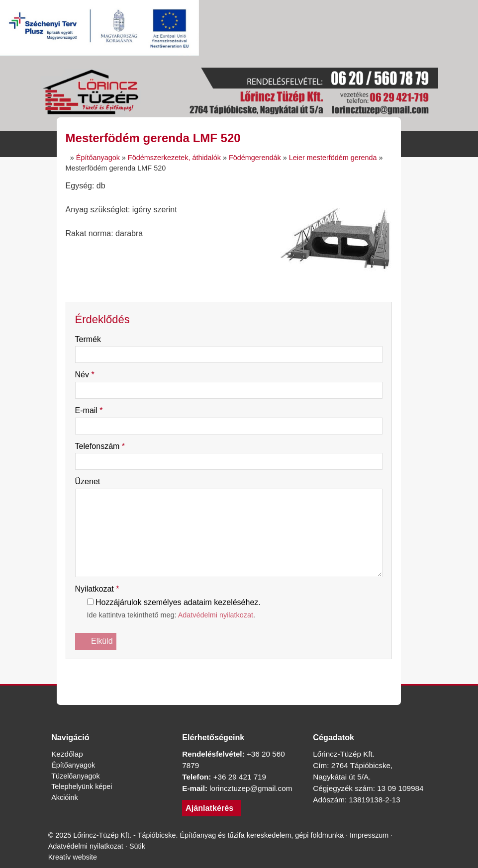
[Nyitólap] (239, 93)
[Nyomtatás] (283, 673)
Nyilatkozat (101, 589)
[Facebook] (175, 673)
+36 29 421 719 (244, 777)
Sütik (199, 857)
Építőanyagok (76, 765)
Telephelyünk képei (85, 786)
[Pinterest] (229, 673)
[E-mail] (265, 673)
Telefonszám (105, 446)
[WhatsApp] (247, 673)
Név (87, 375)
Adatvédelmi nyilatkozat (238, 615)
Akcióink (66, 797)
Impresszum (70, 857)
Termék (92, 339)
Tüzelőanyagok (79, 776)
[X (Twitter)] (193, 673)
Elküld (97, 641)
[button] (428, 144)
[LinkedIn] (211, 673)
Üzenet (91, 481)
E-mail (92, 410)
